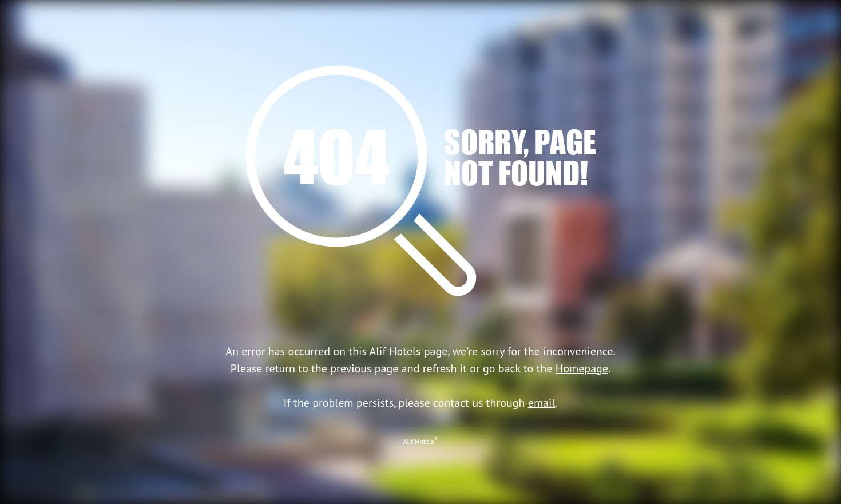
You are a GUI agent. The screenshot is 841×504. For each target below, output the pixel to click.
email (542, 403)
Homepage (582, 368)
